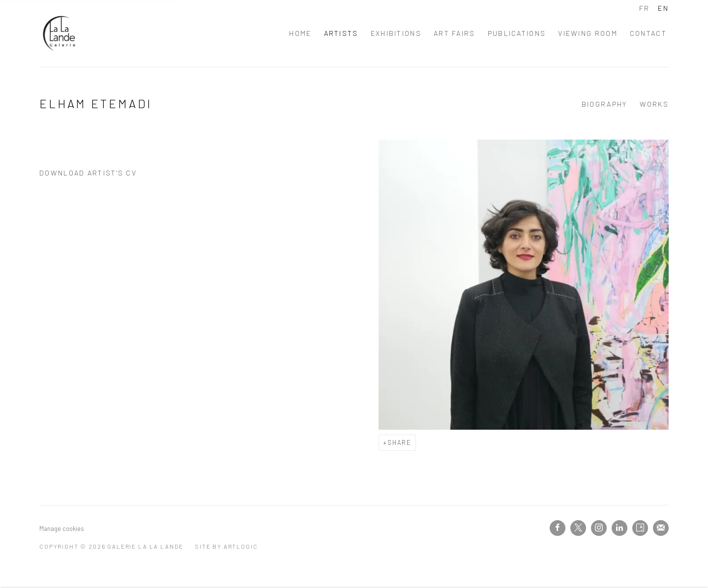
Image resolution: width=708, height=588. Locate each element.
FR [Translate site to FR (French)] (645, 8)
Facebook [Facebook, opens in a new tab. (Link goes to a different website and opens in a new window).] (558, 528)
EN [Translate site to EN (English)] (663, 8)
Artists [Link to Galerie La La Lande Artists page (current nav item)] (341, 33)
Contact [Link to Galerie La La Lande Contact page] (648, 33)
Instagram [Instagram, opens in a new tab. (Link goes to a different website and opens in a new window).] (599, 528)
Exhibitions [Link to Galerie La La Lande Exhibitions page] (396, 33)
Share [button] (399, 442)
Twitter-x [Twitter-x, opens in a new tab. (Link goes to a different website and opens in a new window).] (578, 528)
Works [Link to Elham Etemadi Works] (654, 104)
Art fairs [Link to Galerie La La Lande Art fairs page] (455, 33)
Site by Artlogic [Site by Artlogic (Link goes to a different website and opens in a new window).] (226, 546)
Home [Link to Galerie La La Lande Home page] (300, 33)
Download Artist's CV (96, 175)
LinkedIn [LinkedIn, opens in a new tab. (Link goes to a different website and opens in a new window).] (619, 528)
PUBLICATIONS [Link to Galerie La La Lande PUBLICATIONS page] (517, 33)
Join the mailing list (661, 528)
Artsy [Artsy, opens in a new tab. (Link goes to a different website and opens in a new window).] (640, 528)
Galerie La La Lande (59, 33)
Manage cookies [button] (62, 529)
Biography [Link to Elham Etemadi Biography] (605, 104)
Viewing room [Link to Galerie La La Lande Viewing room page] (588, 33)
